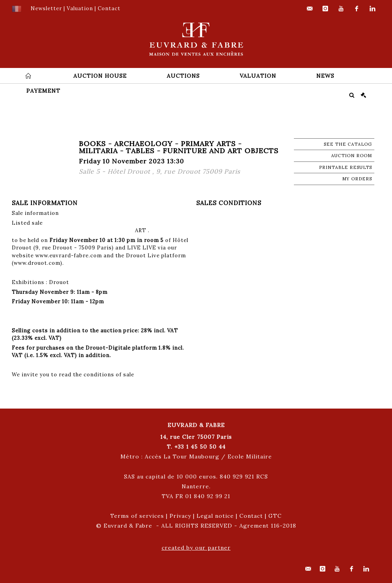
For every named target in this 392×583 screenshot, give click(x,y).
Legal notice (215, 516)
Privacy (180, 516)
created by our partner (196, 548)
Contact (251, 516)
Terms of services (137, 516)
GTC (275, 516)
